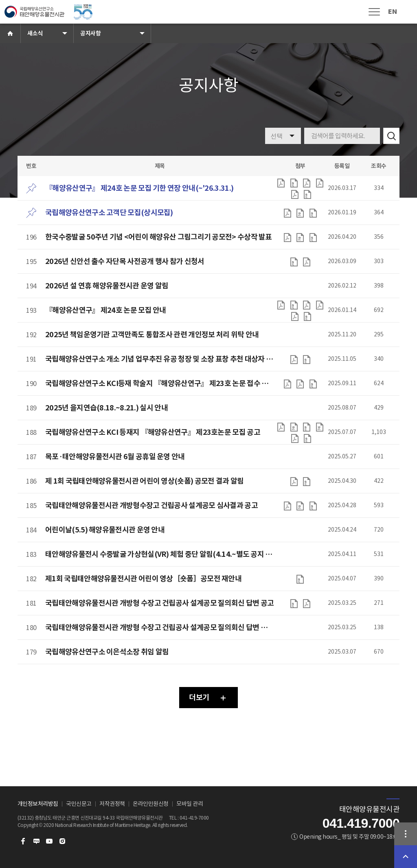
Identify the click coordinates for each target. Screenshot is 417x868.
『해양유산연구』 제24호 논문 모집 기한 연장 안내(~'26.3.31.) (139, 188)
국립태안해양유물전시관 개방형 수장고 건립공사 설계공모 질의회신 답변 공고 (159, 603)
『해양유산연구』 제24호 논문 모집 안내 (106, 310)
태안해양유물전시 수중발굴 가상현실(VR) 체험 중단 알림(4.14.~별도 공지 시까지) (160, 554)
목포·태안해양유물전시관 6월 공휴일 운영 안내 (115, 457)
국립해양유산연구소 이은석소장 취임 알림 (107, 652)
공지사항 (90, 33)
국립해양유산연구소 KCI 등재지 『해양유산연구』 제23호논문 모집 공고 (153, 432)
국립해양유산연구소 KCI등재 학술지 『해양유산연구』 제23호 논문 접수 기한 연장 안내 (160, 383)
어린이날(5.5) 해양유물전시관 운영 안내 (105, 530)
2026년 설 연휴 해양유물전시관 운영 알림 (107, 286)
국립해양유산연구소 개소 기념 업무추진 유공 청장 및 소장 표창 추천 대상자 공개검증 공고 (160, 359)
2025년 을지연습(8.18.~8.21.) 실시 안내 (106, 408)
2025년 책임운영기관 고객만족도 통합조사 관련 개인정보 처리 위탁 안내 (152, 335)
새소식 (35, 33)
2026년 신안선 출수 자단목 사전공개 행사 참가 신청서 (125, 261)
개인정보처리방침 (38, 804)
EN (392, 12)
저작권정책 (112, 804)
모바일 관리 (190, 804)
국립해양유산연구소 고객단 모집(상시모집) (109, 213)
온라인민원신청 (151, 804)
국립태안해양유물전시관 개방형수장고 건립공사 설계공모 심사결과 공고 (151, 505)
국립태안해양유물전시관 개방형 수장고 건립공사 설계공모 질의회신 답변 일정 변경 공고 (160, 627)
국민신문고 (79, 804)
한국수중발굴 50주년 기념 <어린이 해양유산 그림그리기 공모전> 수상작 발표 (159, 237)
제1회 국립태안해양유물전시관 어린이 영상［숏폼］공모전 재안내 (143, 579)
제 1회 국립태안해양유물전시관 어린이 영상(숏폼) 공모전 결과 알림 (144, 481)
